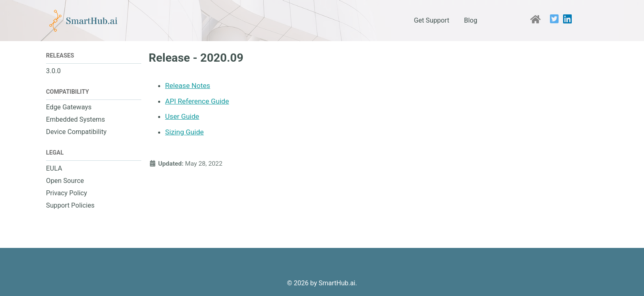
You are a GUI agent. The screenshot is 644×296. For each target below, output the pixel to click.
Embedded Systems (76, 119)
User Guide (182, 116)
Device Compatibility (76, 132)
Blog (471, 20)
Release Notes (188, 86)
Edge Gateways (69, 107)
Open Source (65, 181)
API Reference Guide (197, 101)
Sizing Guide (184, 132)
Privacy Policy (67, 193)
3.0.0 (53, 71)
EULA (54, 168)
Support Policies (70, 205)
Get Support (432, 20)
